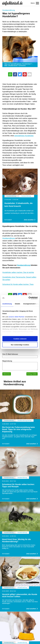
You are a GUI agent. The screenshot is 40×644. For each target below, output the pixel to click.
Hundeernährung (9, 10)
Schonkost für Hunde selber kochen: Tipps (18, 284)
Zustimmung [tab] (7, 304)
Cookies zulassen (20, 339)
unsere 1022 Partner (17, 317)
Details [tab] (18, 304)
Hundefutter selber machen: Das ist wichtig (18, 272)
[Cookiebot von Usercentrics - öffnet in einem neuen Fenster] (29, 298)
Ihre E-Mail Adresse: (10, 354)
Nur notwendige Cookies (20, 345)
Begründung (7, 361)
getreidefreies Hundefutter (24, 136)
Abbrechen (7, 374)
